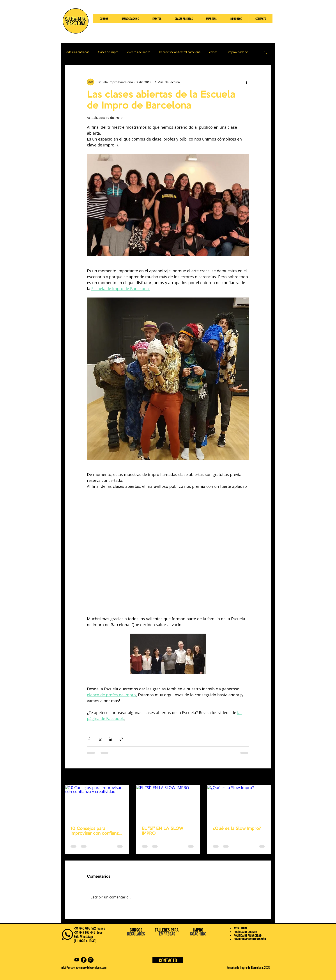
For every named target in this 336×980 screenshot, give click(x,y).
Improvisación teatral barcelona (180, 52)
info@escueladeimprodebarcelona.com (84, 967)
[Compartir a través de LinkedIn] (111, 739)
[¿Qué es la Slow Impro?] (239, 803)
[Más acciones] (246, 82)
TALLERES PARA (167, 930)
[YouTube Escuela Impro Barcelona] (77, 960)
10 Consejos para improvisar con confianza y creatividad (96, 831)
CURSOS (136, 930)
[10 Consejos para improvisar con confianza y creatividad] (97, 803)
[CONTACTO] (168, 960)
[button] (265, 52)
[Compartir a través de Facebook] (89, 739)
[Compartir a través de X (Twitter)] (100, 739)
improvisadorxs (238, 52)
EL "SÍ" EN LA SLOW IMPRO (163, 831)
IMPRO (198, 930)
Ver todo (265, 777)
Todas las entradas (77, 52)
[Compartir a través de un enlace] (121, 739)
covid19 (214, 52)
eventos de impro (139, 52)
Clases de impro (108, 52)
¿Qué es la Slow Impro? (237, 829)
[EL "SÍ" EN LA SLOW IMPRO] (168, 803)
